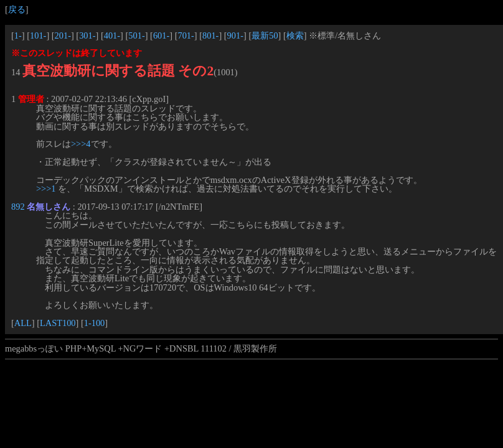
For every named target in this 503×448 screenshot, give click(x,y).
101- (38, 35)
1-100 (95, 323)
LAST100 (58, 323)
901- (235, 35)
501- (136, 35)
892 (18, 207)
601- (161, 35)
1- (18, 35)
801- (210, 35)
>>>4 (81, 144)
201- (63, 35)
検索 (295, 35)
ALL (23, 323)
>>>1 (46, 189)
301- (87, 35)
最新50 (265, 35)
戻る (17, 9)
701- (186, 35)
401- (112, 35)
